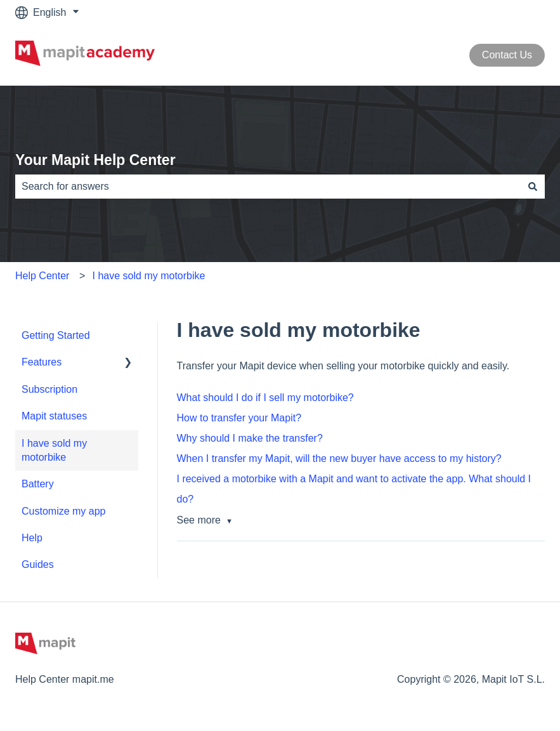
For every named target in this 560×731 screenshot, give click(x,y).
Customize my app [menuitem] (64, 511)
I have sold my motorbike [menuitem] (54, 450)
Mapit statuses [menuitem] (54, 416)
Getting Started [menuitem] (56, 335)
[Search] (533, 187)
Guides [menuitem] (38, 564)
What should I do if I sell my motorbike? (265, 398)
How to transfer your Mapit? (239, 418)
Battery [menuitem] (38, 484)
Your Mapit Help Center (95, 160)
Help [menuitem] (32, 538)
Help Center (42, 276)
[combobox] (268, 187)
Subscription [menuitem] (49, 389)
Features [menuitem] (42, 362)
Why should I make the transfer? (250, 438)
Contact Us (507, 55)
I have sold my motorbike (149, 276)
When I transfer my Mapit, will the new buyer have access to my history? (339, 458)
